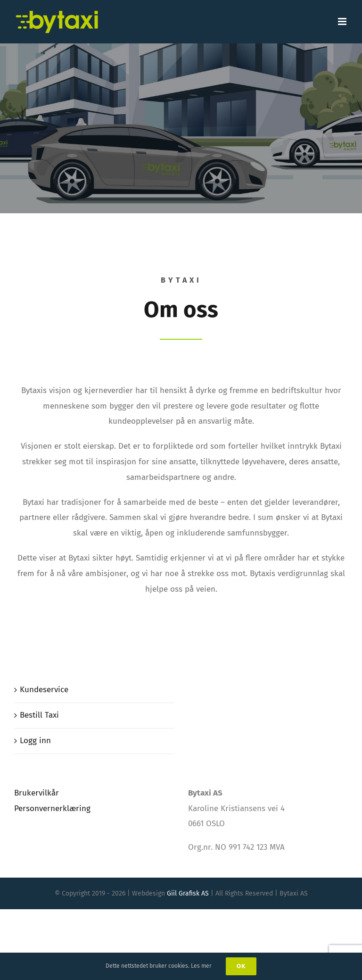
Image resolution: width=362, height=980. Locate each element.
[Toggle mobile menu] (343, 21)
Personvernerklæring (52, 808)
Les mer (201, 966)
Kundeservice (44, 690)
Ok (241, 966)
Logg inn (35, 741)
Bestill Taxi (39, 715)
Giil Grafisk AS (188, 893)
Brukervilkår (37, 793)
